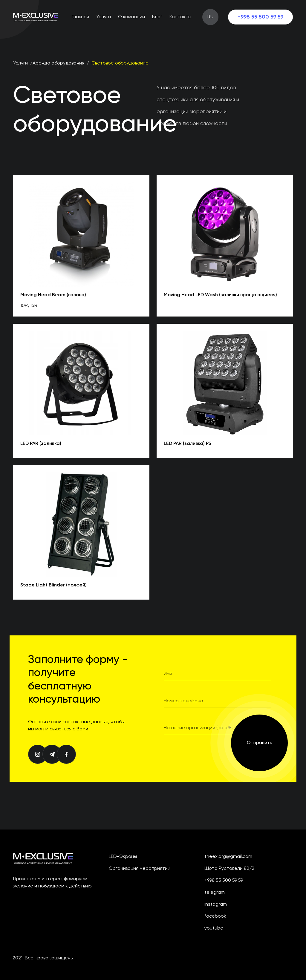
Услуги (104, 17)
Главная (80, 17)
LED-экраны (123, 857)
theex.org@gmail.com (228, 857)
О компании (131, 17)
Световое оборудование (120, 63)
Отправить (260, 743)
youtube (214, 928)
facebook (215, 916)
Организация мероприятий (140, 869)
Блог (157, 17)
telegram (215, 893)
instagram (216, 904)
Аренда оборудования (58, 63)
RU (210, 17)
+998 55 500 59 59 (260, 17)
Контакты (180, 17)
